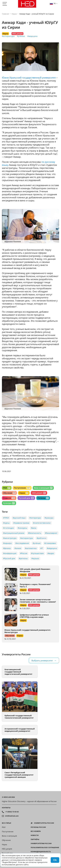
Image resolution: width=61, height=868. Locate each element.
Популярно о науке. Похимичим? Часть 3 (35, 585)
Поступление (22, 488)
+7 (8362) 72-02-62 (12, 812)
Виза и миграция (43, 488)
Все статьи (6, 823)
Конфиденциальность (41, 852)
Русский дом (26, 498)
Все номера (36, 831)
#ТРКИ (6, 518)
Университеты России (44, 823)
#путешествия (37, 553)
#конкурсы (22, 528)
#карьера (7, 543)
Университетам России (41, 844)
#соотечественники (42, 523)
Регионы (43, 498)
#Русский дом (9, 558)
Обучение (9, 493)
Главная (5, 14)
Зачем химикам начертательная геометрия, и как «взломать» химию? (38, 601)
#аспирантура (8, 36)
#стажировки (50, 543)
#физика (7, 548)
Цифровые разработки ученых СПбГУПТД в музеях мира (34, 616)
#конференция (10, 553)
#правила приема (21, 523)
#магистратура (10, 538)
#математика (31, 548)
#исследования (22, 543)
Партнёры (35, 839)
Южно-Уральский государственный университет (29, 78)
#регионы (23, 558)
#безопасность (35, 533)
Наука (14, 14)
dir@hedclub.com (12, 816)
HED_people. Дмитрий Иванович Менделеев (35, 570)
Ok (55, 860)
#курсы (6, 523)
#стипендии (9, 528)
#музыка (35, 558)
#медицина (32, 36)
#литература (35, 518)
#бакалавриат (51, 533)
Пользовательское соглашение (45, 848)
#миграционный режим (14, 533)
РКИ (7, 488)
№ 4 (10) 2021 (25, 578)
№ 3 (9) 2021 (25, 593)
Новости (9, 498)
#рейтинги (41, 538)
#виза (34, 528)
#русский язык (19, 518)
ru (53, 3)
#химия (18, 548)
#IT (42, 548)
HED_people (17, 34)
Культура (9, 503)
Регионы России (38, 827)
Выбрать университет (42, 660)
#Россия (24, 553)
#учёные (21, 36)
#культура (49, 518)
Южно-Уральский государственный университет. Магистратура (28, 631)
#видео (51, 553)
